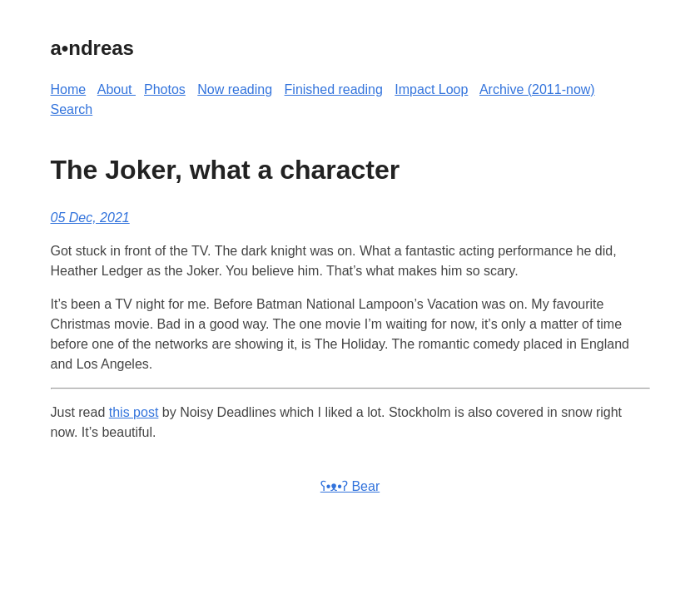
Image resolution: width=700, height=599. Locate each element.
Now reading (235, 89)
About (117, 89)
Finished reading (334, 89)
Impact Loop (431, 89)
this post (134, 412)
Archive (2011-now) (537, 89)
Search (72, 109)
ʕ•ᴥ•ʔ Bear (350, 486)
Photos (165, 89)
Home (69, 89)
